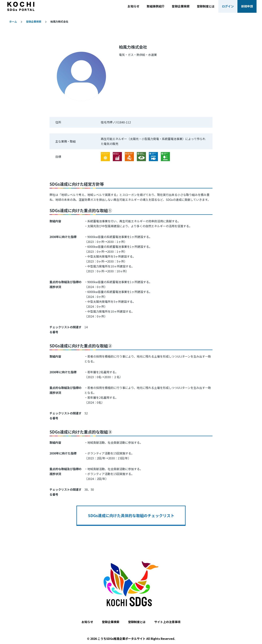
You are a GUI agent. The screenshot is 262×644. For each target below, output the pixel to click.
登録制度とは (137, 622)
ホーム (13, 21)
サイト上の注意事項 (167, 622)
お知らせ (87, 622)
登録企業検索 (34, 21)
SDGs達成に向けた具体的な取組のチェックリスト (131, 515)
